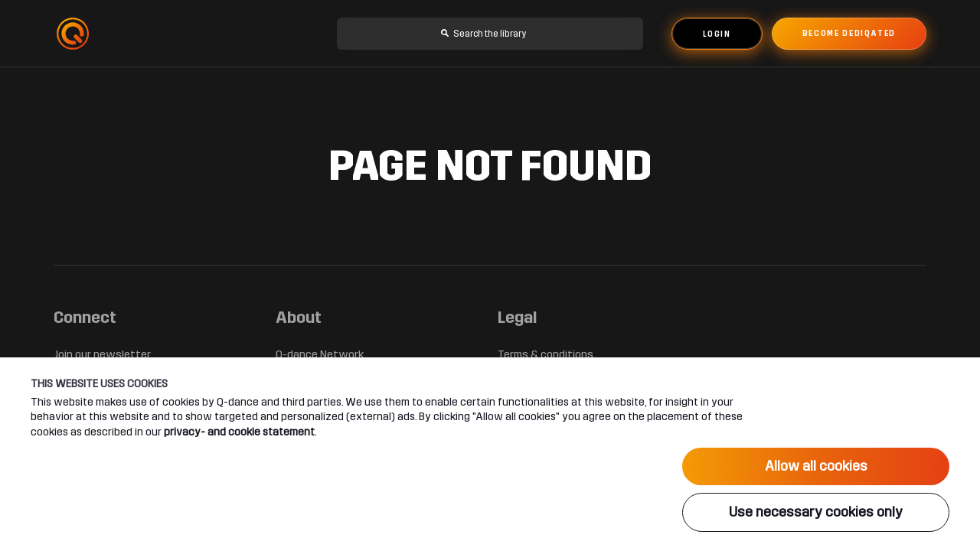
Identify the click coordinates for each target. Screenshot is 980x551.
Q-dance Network (320, 354)
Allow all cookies (816, 466)
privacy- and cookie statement (239, 432)
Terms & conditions (546, 354)
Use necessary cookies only (816, 512)
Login (717, 34)
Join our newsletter (102, 354)
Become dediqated (849, 34)
